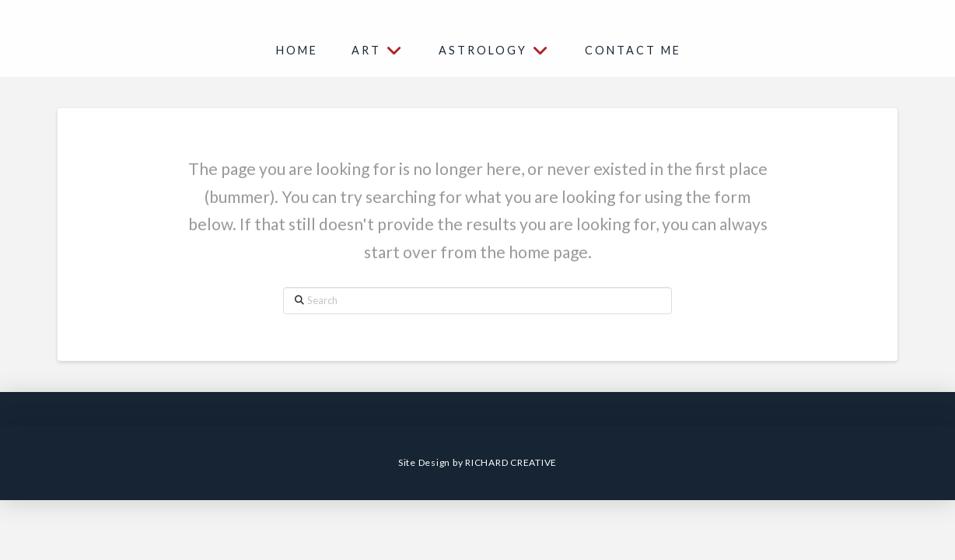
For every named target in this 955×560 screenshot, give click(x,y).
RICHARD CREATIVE (511, 462)
